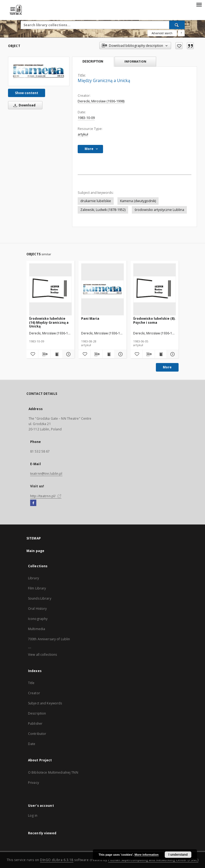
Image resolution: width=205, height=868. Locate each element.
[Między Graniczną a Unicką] (39, 71)
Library (33, 578)
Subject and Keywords (45, 703)
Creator (34, 693)
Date (32, 744)
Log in (33, 815)
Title (31, 683)
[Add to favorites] (179, 46)
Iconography (38, 619)
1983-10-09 (86, 118)
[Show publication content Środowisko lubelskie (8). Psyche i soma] (161, 354)
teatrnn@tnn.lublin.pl (46, 474)
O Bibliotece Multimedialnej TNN (53, 772)
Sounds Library (40, 598)
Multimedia (37, 629)
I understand (178, 855)
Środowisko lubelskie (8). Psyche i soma (154, 320)
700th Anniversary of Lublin (49, 639)
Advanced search (162, 33)
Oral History (37, 609)
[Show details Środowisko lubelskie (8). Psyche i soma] (172, 354)
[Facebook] (33, 503)
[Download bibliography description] (44, 354)
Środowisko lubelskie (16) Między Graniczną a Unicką (49, 322)
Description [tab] (93, 61)
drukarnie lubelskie (96, 201)
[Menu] (199, 4)
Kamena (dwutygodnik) (138, 201)
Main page (35, 551)
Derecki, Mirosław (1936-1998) (101, 101)
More (167, 367)
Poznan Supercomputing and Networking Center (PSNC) (153, 860)
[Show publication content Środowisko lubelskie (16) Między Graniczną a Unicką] (57, 354)
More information (147, 855)
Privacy (33, 783)
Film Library (37, 588)
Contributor (37, 734)
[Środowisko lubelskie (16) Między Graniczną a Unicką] (50, 289)
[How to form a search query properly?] (181, 33)
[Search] (177, 25)
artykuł (83, 134)
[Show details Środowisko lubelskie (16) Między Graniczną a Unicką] (68, 354)
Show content (27, 93)
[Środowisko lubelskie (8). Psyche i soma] (155, 289)
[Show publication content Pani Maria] (109, 354)
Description (37, 713)
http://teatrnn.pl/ (46, 496)
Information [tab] (135, 61)
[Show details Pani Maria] (120, 354)
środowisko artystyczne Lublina (159, 210)
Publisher (35, 724)
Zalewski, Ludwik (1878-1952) (103, 210)
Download (23, 105)
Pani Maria (90, 319)
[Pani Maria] (102, 289)
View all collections (42, 655)
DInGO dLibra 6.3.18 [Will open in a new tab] (57, 860)
